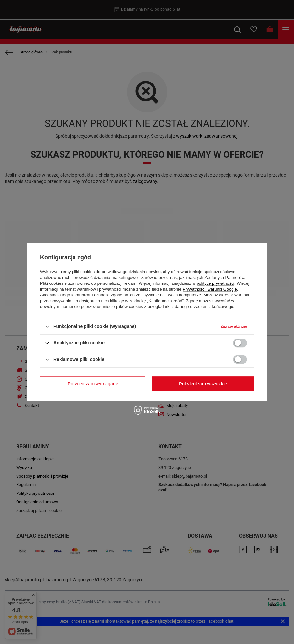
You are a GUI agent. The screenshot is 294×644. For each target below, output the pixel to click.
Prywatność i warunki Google (210, 289)
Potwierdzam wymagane (93, 384)
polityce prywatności (215, 283)
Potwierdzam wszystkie (203, 384)
